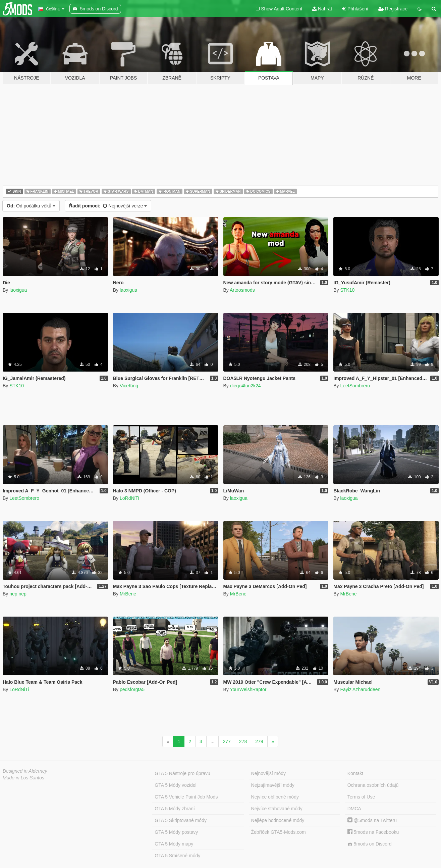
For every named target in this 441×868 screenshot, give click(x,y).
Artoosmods (242, 290)
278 (243, 741)
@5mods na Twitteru (372, 820)
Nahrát (322, 9)
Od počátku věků (31, 206)
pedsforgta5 (132, 689)
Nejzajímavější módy (273, 785)
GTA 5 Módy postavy (176, 832)
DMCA (354, 809)
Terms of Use (361, 797)
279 (259, 741)
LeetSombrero (355, 386)
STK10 (347, 290)
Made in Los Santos (23, 778)
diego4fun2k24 (245, 386)
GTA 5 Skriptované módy (181, 820)
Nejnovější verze (108, 206)
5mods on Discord (370, 844)
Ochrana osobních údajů (373, 785)
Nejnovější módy (269, 773)
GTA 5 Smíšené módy (177, 856)
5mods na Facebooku (373, 832)
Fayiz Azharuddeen (360, 689)
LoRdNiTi (129, 498)
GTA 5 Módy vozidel (175, 785)
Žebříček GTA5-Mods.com (279, 832)
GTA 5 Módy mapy (174, 844)
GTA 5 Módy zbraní (175, 809)
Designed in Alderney (25, 771)
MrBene (128, 594)
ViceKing (129, 386)
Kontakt (355, 773)
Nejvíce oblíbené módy (275, 797)
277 (227, 741)
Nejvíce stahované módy (277, 809)
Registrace (393, 9)
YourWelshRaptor (248, 689)
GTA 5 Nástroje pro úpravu (182, 773)
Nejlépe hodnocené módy (278, 820)
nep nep (18, 594)
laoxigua (18, 290)
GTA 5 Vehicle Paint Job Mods (186, 797)
